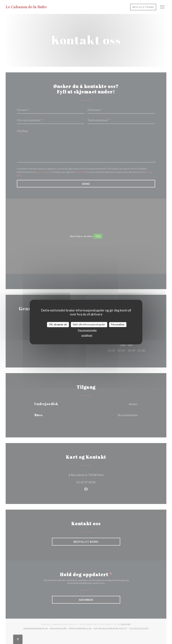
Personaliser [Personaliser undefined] (118, 324)
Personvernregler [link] (87, 330)
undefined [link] (87, 335)
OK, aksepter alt (58, 324)
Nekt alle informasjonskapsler (89, 324)
